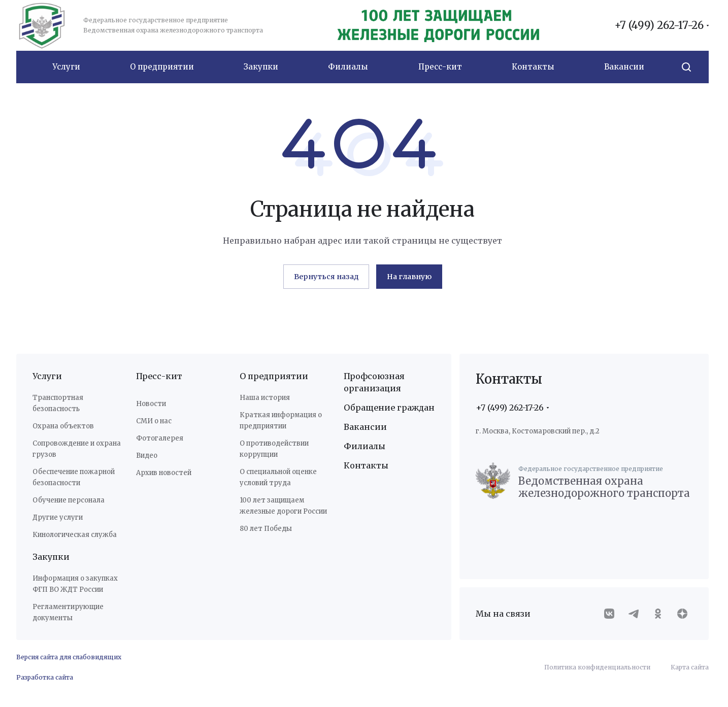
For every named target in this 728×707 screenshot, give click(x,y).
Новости (151, 404)
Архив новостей (164, 473)
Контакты (366, 465)
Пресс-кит (159, 376)
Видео (147, 456)
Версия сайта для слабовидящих (69, 657)
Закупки (51, 557)
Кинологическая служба (75, 535)
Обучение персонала (69, 500)
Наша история (265, 398)
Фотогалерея (160, 438)
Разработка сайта (45, 677)
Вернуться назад (326, 277)
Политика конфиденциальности (597, 667)
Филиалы (365, 446)
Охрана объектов (63, 426)
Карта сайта (690, 667)
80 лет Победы (266, 529)
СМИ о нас (154, 421)
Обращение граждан (389, 408)
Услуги (47, 376)
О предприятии (274, 376)
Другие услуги (58, 517)
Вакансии (365, 427)
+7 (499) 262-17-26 (659, 25)
